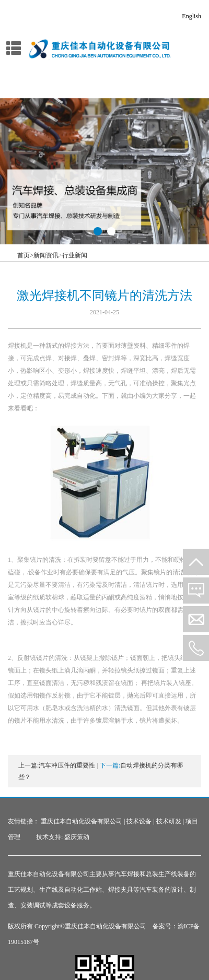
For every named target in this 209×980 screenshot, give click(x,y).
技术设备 (139, 821)
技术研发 (169, 821)
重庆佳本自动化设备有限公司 (82, 821)
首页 (25, 255)
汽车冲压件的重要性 (67, 765)
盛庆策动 (77, 837)
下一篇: (110, 765)
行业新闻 (75, 255)
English (191, 16)
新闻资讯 (46, 255)
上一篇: (28, 765)
